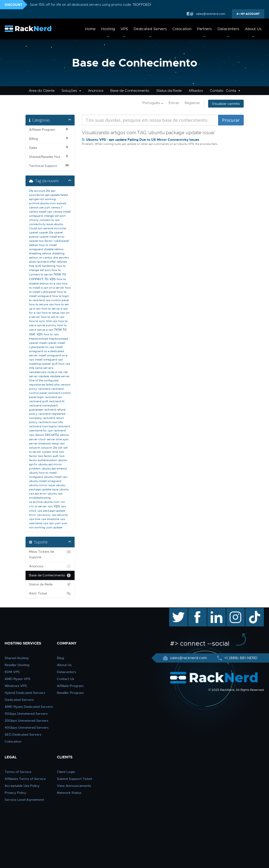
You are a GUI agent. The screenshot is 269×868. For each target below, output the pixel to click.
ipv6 (54, 364)
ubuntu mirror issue (42, 485)
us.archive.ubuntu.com (44, 502)
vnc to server (38, 506)
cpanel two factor (41, 241)
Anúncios (96, 91)
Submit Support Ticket (74, 779)
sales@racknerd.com (211, 14)
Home (90, 29)
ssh (60, 448)
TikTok (251, 610)
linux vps (64, 364)
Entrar (174, 103)
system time (50, 452)
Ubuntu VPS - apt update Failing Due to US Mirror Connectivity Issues (140, 140)
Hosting (108, 29)
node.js (52, 372)
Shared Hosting (17, 658)
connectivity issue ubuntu (46, 224)
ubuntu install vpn (56, 477)
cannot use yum (40, 207)
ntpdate (44, 376)
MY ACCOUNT (250, 14)
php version (62, 385)
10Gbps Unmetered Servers (26, 714)
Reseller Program (70, 693)
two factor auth (48, 456)
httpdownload (39, 339)
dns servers (61, 258)
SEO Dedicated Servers (23, 734)
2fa (31, 191)
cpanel (34, 233)
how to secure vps (41, 304)
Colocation (182, 29)
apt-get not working (42, 199)
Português (153, 103)
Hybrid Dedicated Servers (25, 693)
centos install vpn (41, 212)
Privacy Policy (15, 793)
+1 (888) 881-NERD (240, 658)
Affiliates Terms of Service (25, 779)
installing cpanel (40, 364)
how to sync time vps (43, 321)
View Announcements (74, 786)
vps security (60, 515)
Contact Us (66, 679)
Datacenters (228, 29)
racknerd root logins (43, 426)
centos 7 (57, 207)
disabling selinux (40, 253)
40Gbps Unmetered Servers (27, 728)
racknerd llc (57, 401)
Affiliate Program (70, 686)
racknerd (44, 389)
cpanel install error (52, 237)
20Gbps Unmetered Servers (26, 721)
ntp (60, 372)
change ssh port (55, 216)
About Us (253, 29)
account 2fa (42, 191)
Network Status (69, 793)
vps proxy (44, 515)
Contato (217, 91)
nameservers (38, 372)
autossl (61, 203)
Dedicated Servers (150, 29)
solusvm (35, 448)
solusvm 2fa (49, 448)
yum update (54, 527)
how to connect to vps (48, 277)
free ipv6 (35, 266)
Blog (61, 658)
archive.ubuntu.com (42, 203)
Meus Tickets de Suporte (50, 554)
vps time (35, 519)
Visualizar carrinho (226, 104)
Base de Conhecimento (130, 91)
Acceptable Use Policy (22, 786)
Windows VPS (16, 686)
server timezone (40, 444)
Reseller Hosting (17, 665)
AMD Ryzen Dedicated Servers (29, 707)
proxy (33, 389)
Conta (233, 91)
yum (58, 523)
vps (57, 506)
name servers (44, 368)
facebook (197, 610)
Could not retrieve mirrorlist (48, 228)
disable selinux (54, 249)
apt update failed (56, 195)
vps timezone (50, 519)
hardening (49, 266)
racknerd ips (53, 397)
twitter (175, 610)
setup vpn (58, 444)
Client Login (66, 772)
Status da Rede (169, 91)
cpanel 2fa (46, 233)
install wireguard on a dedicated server (46, 351)
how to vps (51, 334)
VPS (124, 29)
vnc (63, 502)
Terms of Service (18, 772)
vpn (50, 506)
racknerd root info (51, 422)
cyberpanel (61, 241)
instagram (235, 610)
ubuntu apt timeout (54, 469)
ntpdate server (60, 376)
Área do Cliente (42, 91)
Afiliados (196, 91)
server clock (37, 439)
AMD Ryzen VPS (18, 679)
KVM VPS (12, 672)
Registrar (192, 103)
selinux (65, 435)
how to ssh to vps (53, 317)
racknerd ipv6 (38, 401)
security (52, 435)
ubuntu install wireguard (45, 481)
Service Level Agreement (24, 800)
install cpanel (48, 343)
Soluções (71, 91)
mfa (32, 368)
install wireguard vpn (49, 360)
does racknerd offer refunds (48, 262)
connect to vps (49, 220)
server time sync (58, 439)
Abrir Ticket (50, 594)
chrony (34, 220)
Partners (204, 29)
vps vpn (49, 523)
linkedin (214, 610)
